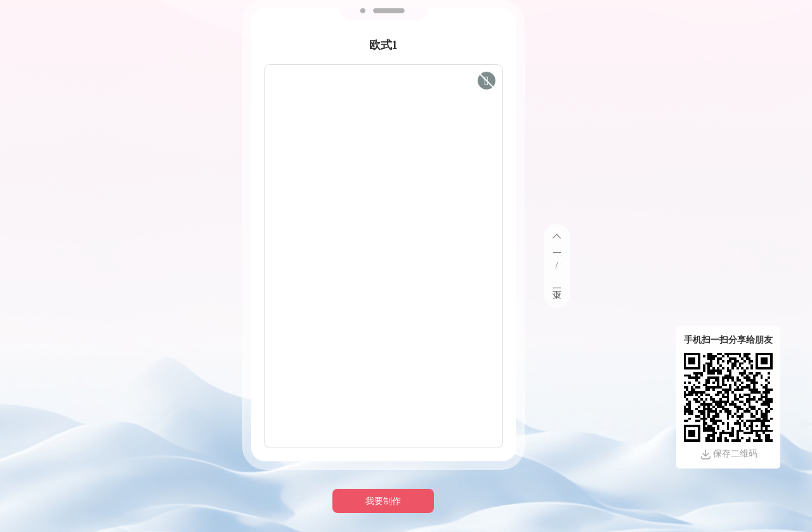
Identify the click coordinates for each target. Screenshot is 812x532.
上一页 (557, 248)
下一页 (557, 284)
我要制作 (383, 501)
